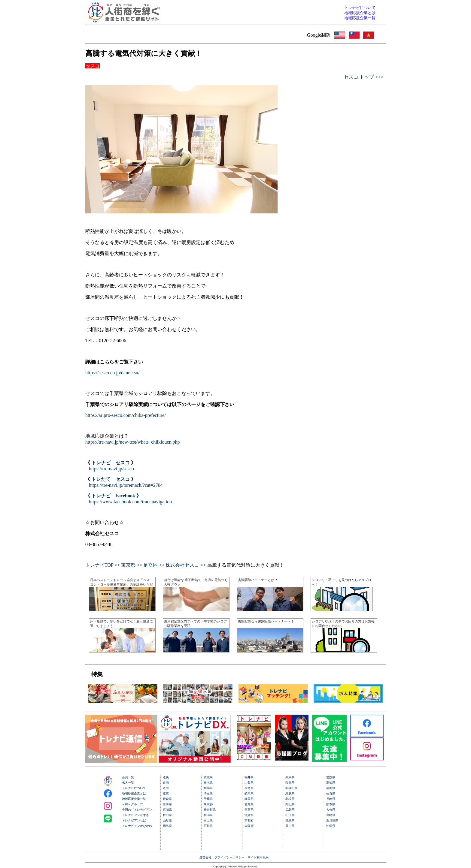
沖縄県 (331, 826)
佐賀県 (331, 793)
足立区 (150, 565)
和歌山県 (291, 788)
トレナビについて (134, 788)
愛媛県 (331, 777)
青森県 (167, 799)
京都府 (249, 820)
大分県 (331, 810)
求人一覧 (128, 783)
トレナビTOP (99, 565)
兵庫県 (290, 777)
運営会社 (205, 857)
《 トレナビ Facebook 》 (113, 496)
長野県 (249, 788)
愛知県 (249, 804)
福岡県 (331, 788)
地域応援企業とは (134, 793)
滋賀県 (249, 815)
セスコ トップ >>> (364, 77)
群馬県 (208, 788)
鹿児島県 (332, 820)
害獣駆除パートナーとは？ (258, 580)
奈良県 (290, 783)
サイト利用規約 (258, 857)
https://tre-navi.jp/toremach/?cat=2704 (126, 485)
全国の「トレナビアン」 (138, 810)
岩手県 (167, 804)
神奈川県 (210, 810)
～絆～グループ (132, 804)
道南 (166, 783)
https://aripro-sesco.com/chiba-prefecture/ (126, 415)
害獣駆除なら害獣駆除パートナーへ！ (266, 621)
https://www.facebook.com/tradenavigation (130, 502)
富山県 (208, 820)
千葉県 (208, 799)
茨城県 (208, 777)
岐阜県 (249, 793)
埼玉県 (208, 793)
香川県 (290, 826)
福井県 (249, 777)
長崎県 (331, 799)
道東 (166, 793)
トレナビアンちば (134, 820)
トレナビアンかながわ (137, 826)
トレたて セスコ (111, 479)
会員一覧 (128, 777)
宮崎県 (331, 815)
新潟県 (208, 815)
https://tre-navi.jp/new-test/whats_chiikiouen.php (133, 442)
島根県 (290, 799)
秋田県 (167, 815)
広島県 (290, 810)
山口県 (290, 815)
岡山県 (290, 804)
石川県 (208, 826)
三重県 (249, 810)
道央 (166, 777)
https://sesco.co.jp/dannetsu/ (112, 373)
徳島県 (290, 820)
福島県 (167, 826)
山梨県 (249, 783)
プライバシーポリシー (229, 857)
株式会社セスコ (182, 565)
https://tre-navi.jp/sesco (111, 469)
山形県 (167, 820)
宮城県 (167, 810)
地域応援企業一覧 (134, 799)
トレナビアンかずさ (135, 815)
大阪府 (249, 826)
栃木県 (208, 783)
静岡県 (249, 799)
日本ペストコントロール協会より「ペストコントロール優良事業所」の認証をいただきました (122, 584)
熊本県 (331, 804)
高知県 (331, 783)
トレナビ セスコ (111, 463)
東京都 (128, 565)
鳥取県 (290, 793)
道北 (166, 788)
